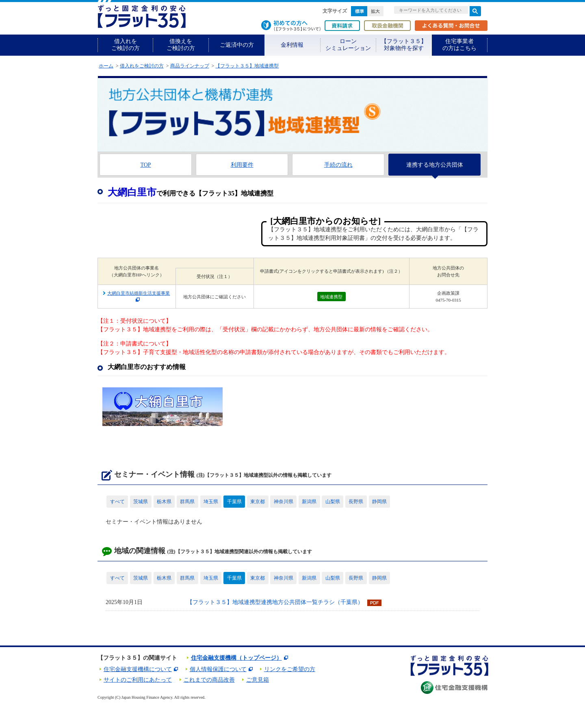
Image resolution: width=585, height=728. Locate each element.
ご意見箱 (258, 680)
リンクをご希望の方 (290, 669)
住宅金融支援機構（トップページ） (236, 658)
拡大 (375, 11)
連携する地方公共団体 (435, 165)
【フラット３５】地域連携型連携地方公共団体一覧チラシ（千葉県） (275, 602)
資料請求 (342, 26)
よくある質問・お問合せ (451, 26)
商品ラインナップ (190, 66)
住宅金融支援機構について (138, 669)
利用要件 (242, 165)
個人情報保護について (218, 669)
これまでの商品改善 (209, 680)
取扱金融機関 (387, 26)
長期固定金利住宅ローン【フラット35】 (142, 16)
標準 (359, 11)
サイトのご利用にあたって (138, 680)
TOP (145, 165)
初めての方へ (291, 26)
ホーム (106, 66)
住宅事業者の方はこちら (459, 45)
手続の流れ (338, 165)
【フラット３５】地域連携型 (247, 66)
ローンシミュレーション (348, 45)
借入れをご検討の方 (126, 45)
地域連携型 (331, 297)
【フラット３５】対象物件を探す (404, 45)
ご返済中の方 (237, 45)
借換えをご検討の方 (181, 45)
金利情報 (292, 45)
